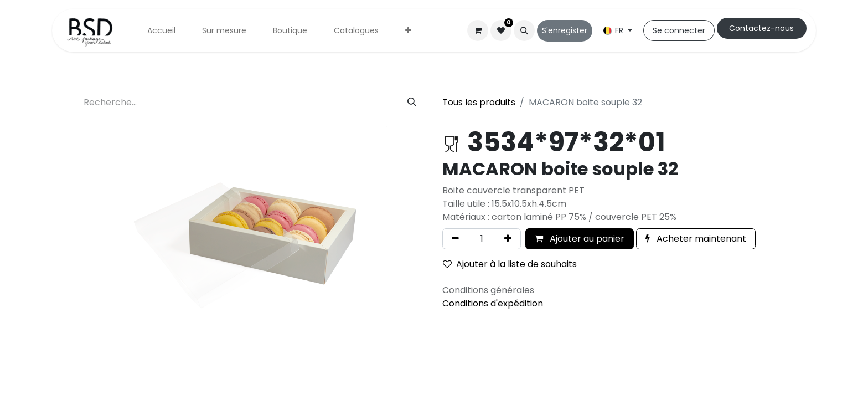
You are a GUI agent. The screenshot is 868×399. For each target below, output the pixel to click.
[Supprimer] (455, 239)
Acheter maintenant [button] (696, 239)
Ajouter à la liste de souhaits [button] (510, 264)
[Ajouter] (508, 239)
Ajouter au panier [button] (580, 239)
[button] (524, 30)
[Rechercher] (412, 103)
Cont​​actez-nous (761, 28)
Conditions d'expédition (493, 303)
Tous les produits (479, 102)
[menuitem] (161, 31)
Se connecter (679, 30)
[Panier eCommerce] (478, 30)
